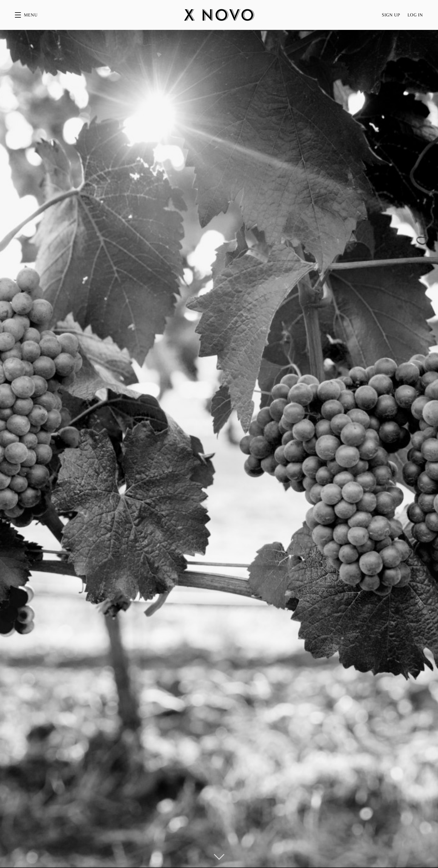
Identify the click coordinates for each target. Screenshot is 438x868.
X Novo (219, 15)
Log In (415, 15)
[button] (26, 15)
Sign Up (391, 15)
